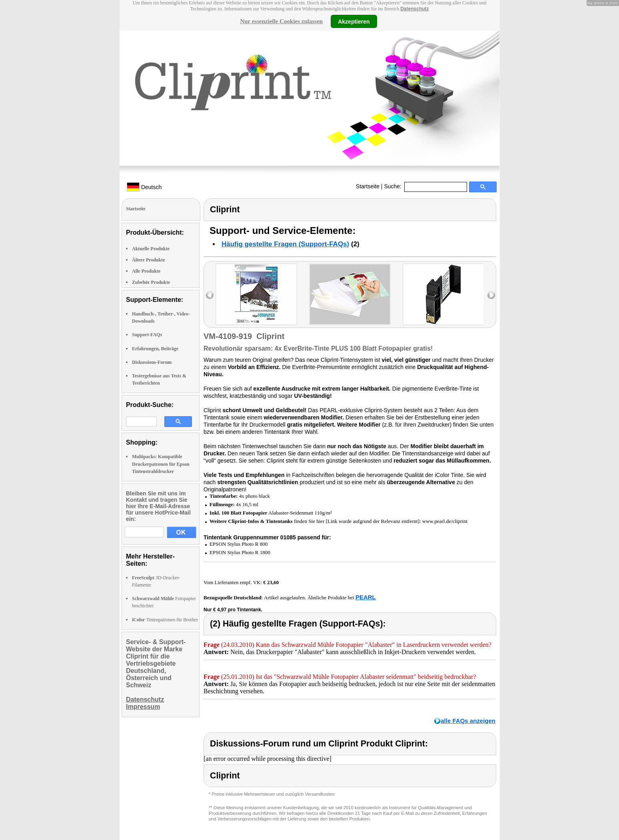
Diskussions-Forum (152, 362)
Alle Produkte (146, 271)
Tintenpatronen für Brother (165, 620)
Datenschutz (414, 9)
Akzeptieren (354, 21)
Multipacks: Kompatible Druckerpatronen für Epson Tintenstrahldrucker (161, 464)
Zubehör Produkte (151, 282)
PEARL (366, 597)
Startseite (368, 186)
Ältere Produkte (149, 260)
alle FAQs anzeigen (468, 721)
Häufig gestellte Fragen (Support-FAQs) (285, 244)
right (491, 295)
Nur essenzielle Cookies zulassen (281, 21)
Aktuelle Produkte (151, 249)
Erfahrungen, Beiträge (155, 349)
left (210, 295)
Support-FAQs (147, 335)
